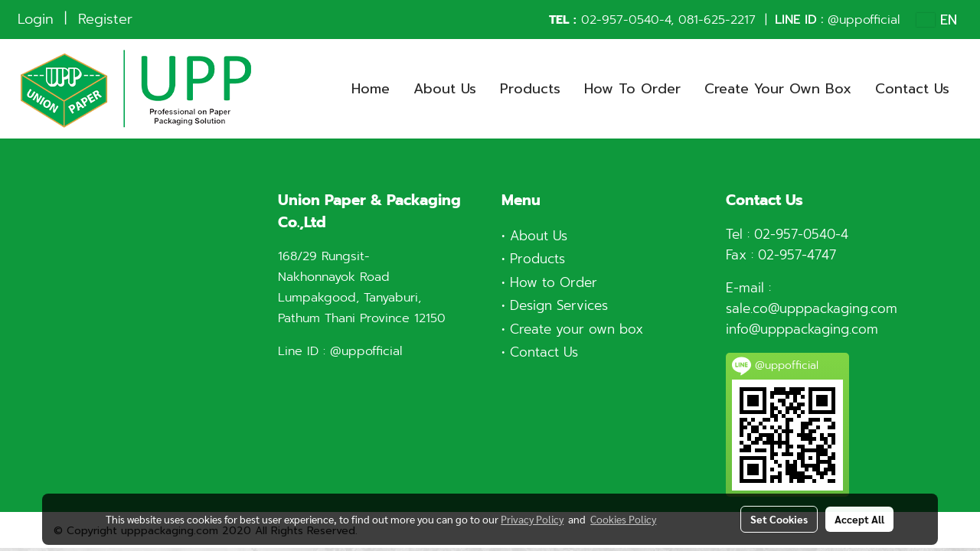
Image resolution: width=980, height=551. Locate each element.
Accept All (859, 519)
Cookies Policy (623, 519)
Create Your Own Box (778, 89)
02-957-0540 (620, 20)
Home (371, 89)
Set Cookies (779, 519)
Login (36, 19)
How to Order (554, 282)
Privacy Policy (532, 519)
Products (530, 89)
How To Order (632, 89)
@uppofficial (864, 20)
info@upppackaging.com (802, 329)
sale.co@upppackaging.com (812, 308)
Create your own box (577, 329)
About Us (445, 89)
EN (937, 20)
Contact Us (912, 89)
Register (105, 19)
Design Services (559, 305)
